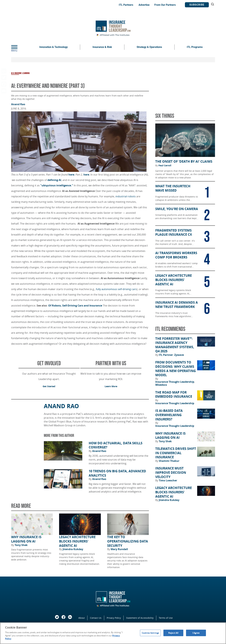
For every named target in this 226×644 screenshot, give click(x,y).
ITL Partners (126, 5)
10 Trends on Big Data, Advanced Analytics (117, 473)
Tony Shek (21, 545)
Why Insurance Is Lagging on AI (26, 539)
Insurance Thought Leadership (175, 382)
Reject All (173, 633)
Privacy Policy (114, 618)
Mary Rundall (119, 549)
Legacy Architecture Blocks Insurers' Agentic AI (77, 541)
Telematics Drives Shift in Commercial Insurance (176, 453)
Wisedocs (161, 385)
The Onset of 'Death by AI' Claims (184, 162)
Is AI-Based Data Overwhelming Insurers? (169, 415)
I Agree (196, 633)
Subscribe (197, 5)
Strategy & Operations (149, 47)
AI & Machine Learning (20, 73)
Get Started (49, 386)
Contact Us (96, 618)
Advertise (144, 5)
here (71, 175)
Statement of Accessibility (140, 618)
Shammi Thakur (169, 461)
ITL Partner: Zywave (171, 355)
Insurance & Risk (102, 47)
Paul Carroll (165, 165)
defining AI (54, 180)
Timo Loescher (168, 480)
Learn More (111, 386)
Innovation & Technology (54, 47)
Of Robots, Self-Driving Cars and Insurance (75, 306)
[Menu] (19, 47)
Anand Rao (18, 104)
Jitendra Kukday (73, 549)
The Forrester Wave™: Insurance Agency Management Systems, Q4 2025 (175, 345)
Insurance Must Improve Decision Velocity (171, 473)
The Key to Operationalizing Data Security (128, 541)
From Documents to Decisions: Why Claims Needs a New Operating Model (176, 369)
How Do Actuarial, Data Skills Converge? (116, 445)
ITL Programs (195, 47)
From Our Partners (165, 5)
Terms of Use (166, 618)
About (82, 618)
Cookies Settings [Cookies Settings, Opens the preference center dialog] (150, 633)
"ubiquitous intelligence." (57, 185)
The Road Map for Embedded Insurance (174, 395)
